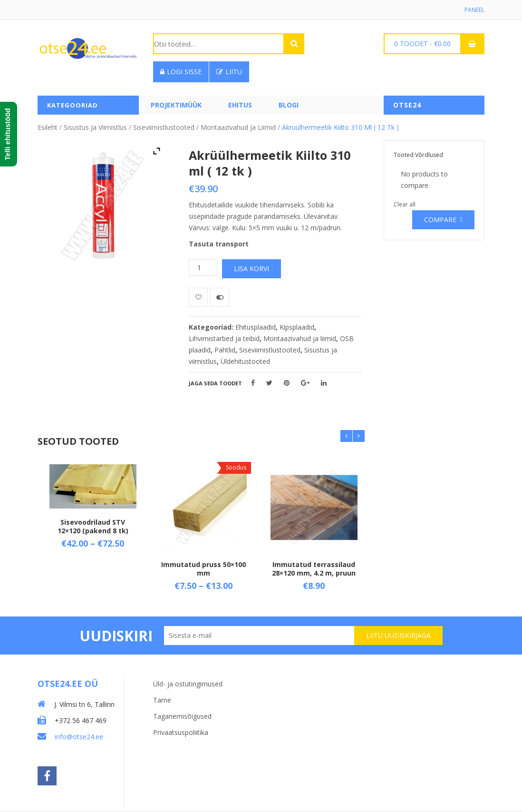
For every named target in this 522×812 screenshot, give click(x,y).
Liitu (229, 72)
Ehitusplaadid (256, 327)
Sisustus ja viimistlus (95, 127)
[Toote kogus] (203, 268)
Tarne (162, 700)
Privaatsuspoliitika (181, 732)
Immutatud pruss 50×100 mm (203, 569)
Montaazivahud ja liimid (238, 127)
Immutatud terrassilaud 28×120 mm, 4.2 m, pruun (314, 569)
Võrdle (220, 297)
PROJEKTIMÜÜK (176, 105)
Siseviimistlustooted (164, 127)
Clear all (405, 204)
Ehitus (240, 105)
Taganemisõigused (182, 716)
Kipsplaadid (297, 327)
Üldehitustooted (245, 361)
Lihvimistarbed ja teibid (224, 338)
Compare (440, 220)
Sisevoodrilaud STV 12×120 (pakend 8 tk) (93, 526)
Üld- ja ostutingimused (188, 684)
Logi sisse (181, 72)
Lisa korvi (251, 269)
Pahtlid (225, 350)
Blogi (289, 105)
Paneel (474, 10)
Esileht (48, 127)
